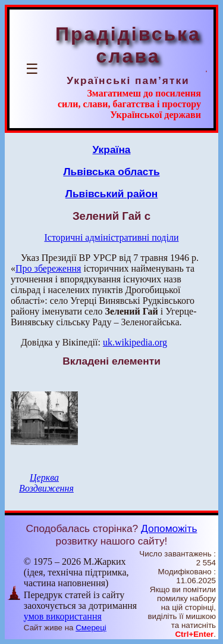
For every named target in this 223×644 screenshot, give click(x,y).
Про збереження (48, 268)
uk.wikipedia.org (135, 342)
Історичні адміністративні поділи (112, 237)
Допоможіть (169, 528)
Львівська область (111, 172)
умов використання (63, 616)
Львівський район (112, 194)
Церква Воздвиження (46, 483)
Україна (112, 150)
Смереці (91, 628)
